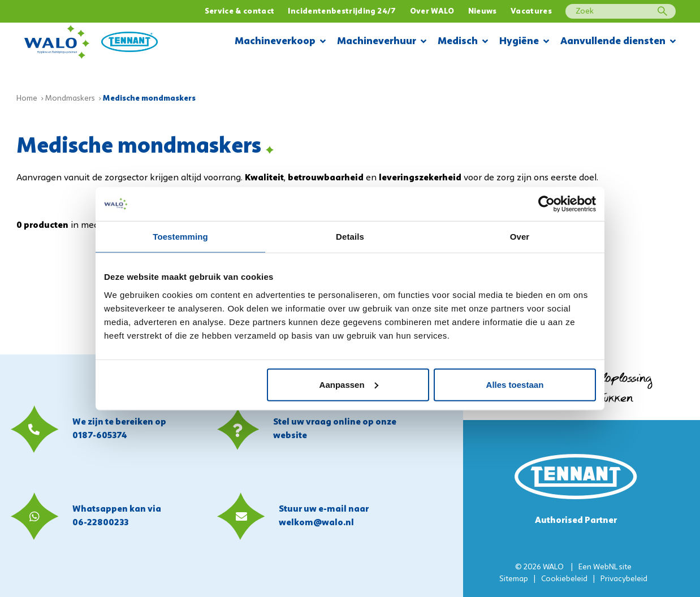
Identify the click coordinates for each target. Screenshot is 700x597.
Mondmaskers (70, 99)
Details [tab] (350, 237)
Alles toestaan (515, 384)
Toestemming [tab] (180, 237)
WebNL (605, 567)
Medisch (463, 42)
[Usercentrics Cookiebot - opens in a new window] (546, 204)
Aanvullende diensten (618, 42)
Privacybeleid (624, 579)
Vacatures (531, 12)
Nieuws (483, 12)
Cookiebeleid (564, 579)
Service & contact (240, 12)
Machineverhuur (382, 42)
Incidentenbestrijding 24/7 (342, 12)
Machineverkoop (280, 42)
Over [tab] (520, 237)
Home (27, 99)
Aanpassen (349, 384)
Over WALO (432, 12)
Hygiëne (524, 42)
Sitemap (514, 579)
